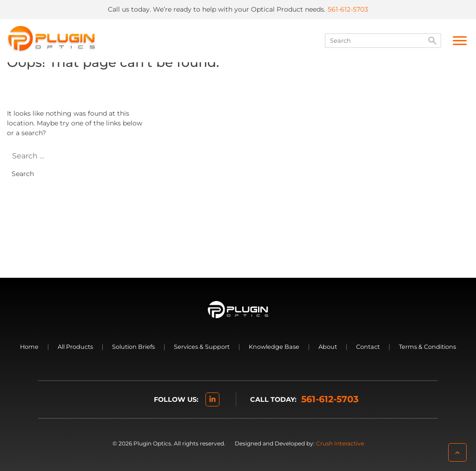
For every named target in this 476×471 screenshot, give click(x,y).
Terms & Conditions (427, 347)
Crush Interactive (340, 443)
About (328, 347)
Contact (368, 347)
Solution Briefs (133, 347)
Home (29, 347)
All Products (75, 347)
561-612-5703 (348, 9)
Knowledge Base (274, 347)
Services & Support (202, 347)
